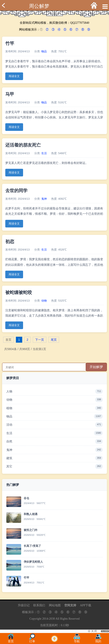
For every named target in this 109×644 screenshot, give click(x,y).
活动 (54, 425)
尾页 (54, 340)
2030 (52, 619)
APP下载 (86, 605)
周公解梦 (39, 6)
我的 (98, 640)
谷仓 (26, 498)
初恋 (10, 242)
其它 (54, 466)
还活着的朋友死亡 (23, 145)
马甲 (10, 94)
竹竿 (10, 43)
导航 (77, 640)
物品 (44, 51)
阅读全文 (14, 76)
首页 (11, 640)
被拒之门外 (31, 530)
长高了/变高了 (32, 546)
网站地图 (55, 605)
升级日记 (24, 605)
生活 (44, 153)
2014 (45, 619)
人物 (54, 391)
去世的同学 (16, 190)
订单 (32, 640)
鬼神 (44, 199)
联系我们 (39, 605)
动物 (44, 301)
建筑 (54, 458)
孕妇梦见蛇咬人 (33, 562)
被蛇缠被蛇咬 (19, 292)
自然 (54, 441)
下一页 (40, 340)
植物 (54, 408)
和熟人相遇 (31, 514)
